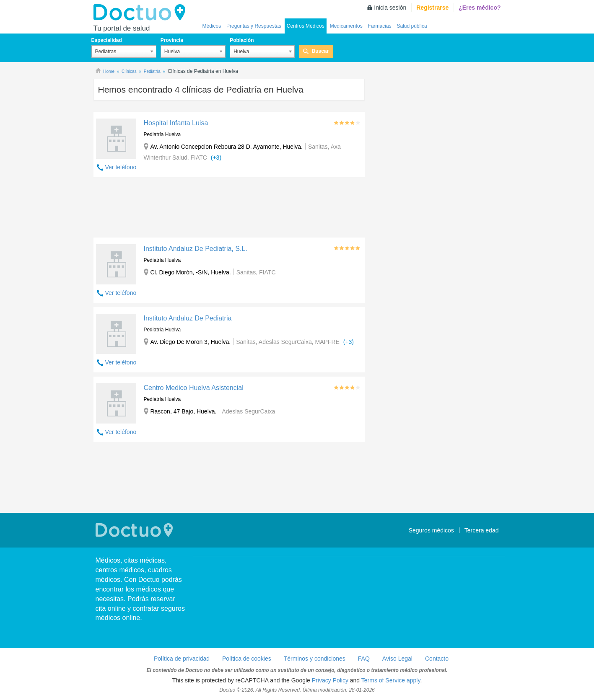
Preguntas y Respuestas (254, 26)
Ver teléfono (121, 167)
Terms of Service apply (391, 680)
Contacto (437, 659)
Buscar (320, 51)
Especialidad (107, 40)
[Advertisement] (229, 209)
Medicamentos (346, 26)
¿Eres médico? (480, 8)
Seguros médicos (431, 530)
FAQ (364, 659)
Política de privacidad (182, 659)
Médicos (212, 26)
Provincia (172, 40)
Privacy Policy (330, 680)
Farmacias (380, 26)
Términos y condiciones (315, 659)
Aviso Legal (397, 659)
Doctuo (142, 13)
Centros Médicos (306, 26)
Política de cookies (247, 659)
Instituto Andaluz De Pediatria (187, 318)
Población (242, 40)
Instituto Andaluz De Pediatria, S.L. (195, 249)
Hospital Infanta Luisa (176, 123)
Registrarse (432, 8)
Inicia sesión (390, 8)
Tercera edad (482, 530)
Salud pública (412, 26)
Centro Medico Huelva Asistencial (193, 388)
